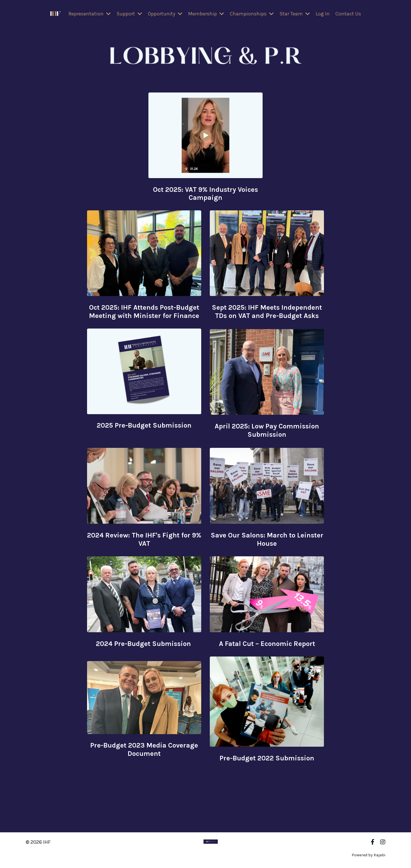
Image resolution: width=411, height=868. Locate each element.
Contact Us (348, 14)
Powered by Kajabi (368, 853)
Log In (323, 14)
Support (129, 14)
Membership (206, 14)
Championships (252, 14)
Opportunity (165, 14)
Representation (90, 14)
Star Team (295, 14)
